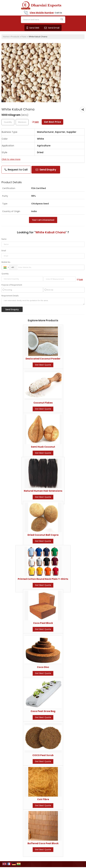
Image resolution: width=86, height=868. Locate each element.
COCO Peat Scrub (43, 755)
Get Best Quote (43, 365)
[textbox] (22, 122)
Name (4, 239)
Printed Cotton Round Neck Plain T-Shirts (43, 579)
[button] (42, 13)
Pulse (24, 37)
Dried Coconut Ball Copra (43, 535)
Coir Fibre (43, 799)
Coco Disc (43, 667)
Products (15, 37)
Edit (35, 122)
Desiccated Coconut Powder (43, 359)
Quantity (5, 274)
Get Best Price (52, 122)
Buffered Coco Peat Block (43, 843)
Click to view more (11, 159)
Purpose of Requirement (12, 285)
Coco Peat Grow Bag (43, 711)
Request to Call (16, 170)
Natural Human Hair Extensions (43, 491)
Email (4, 251)
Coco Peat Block (43, 623)
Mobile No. (6, 262)
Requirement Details (10, 296)
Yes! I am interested (43, 220)
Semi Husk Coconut (43, 447)
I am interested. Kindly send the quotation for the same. (43, 301)
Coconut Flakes (43, 403)
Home (6, 37)
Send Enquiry (46, 170)
